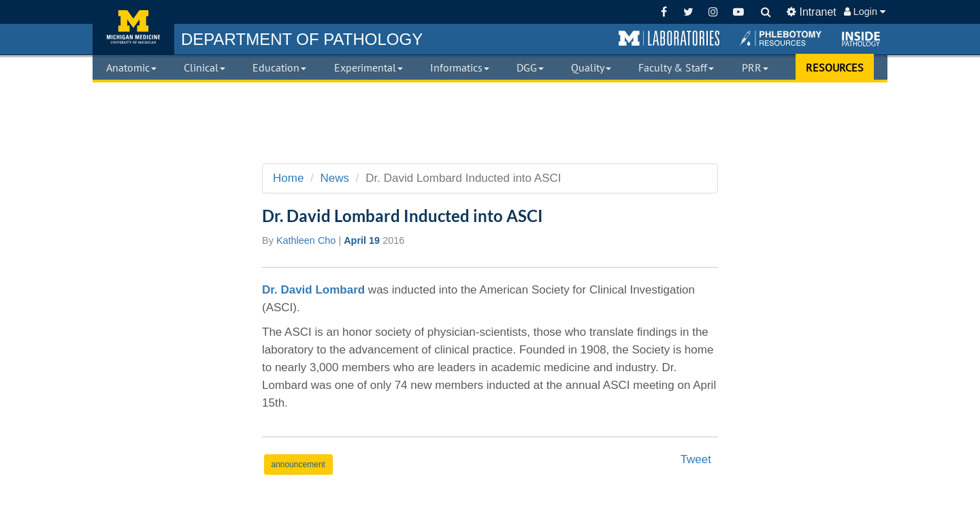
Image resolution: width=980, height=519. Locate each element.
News (335, 178)
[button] (669, 39)
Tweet (696, 459)
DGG (530, 67)
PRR (755, 67)
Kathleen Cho (306, 240)
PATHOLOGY (302, 39)
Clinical (205, 67)
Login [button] (865, 12)
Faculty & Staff (676, 67)
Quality (591, 67)
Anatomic (131, 67)
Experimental (369, 67)
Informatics (460, 67)
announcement (298, 465)
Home (288, 178)
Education (279, 67)
